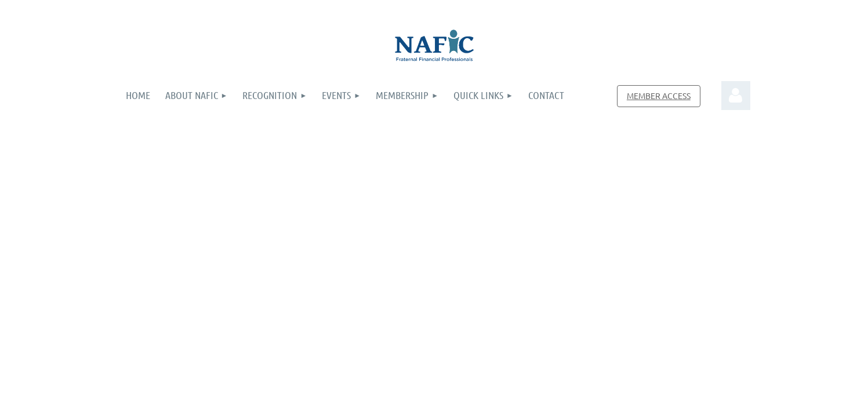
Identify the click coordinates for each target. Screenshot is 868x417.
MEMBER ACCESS (659, 96)
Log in (736, 96)
